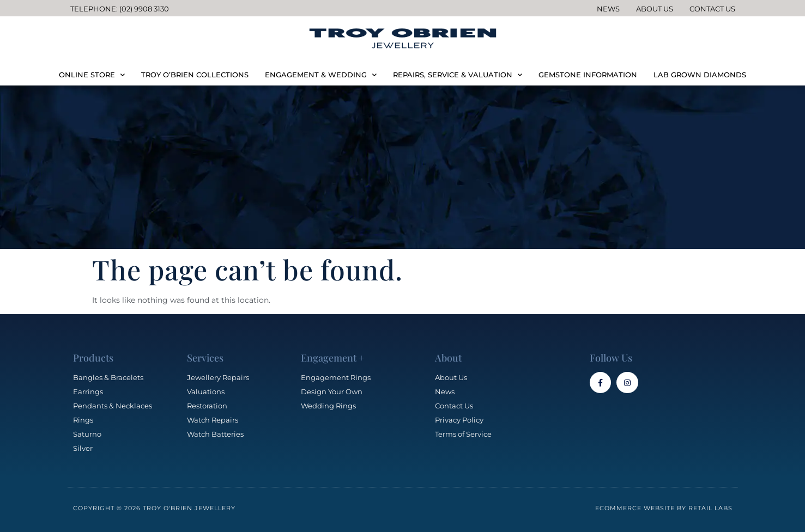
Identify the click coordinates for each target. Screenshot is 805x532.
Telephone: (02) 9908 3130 (120, 9)
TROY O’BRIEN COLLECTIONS (195, 75)
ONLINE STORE (92, 75)
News (608, 9)
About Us (655, 9)
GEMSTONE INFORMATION (588, 75)
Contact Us (712, 9)
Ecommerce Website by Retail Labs (664, 508)
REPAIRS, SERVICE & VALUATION (458, 75)
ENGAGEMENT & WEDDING (321, 75)
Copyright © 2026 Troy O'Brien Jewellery (154, 508)
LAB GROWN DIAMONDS (700, 75)
